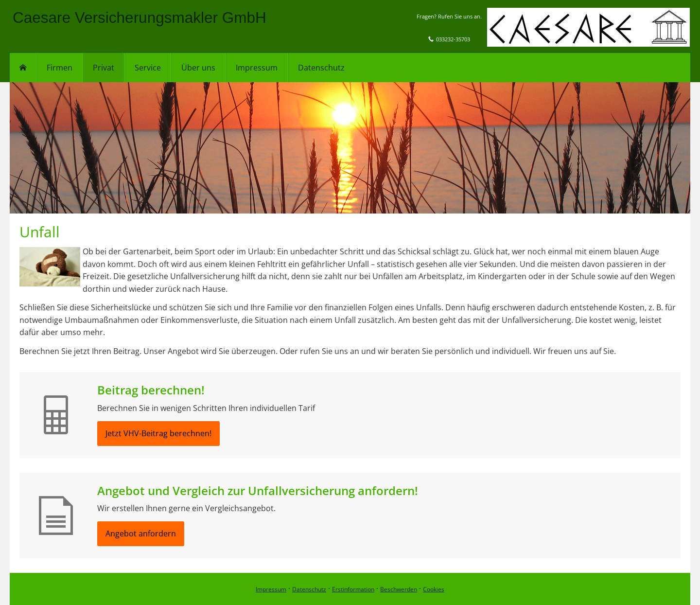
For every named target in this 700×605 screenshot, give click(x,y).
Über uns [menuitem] (198, 68)
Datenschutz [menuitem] (321, 68)
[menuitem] (23, 68)
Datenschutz (309, 589)
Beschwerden (399, 589)
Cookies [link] (434, 589)
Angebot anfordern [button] (141, 534)
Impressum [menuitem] (257, 68)
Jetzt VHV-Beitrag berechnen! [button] (158, 433)
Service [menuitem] (148, 68)
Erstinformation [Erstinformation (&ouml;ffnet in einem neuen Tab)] (353, 589)
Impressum (271, 589)
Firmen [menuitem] (60, 68)
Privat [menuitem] (104, 68)
